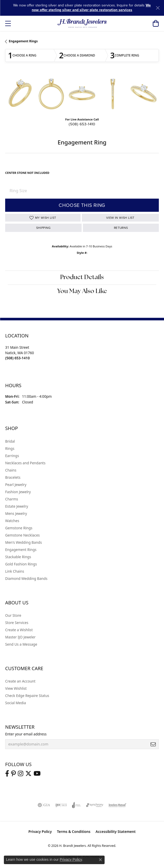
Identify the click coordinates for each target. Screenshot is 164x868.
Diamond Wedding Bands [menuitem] (26, 578)
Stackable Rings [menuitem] (18, 557)
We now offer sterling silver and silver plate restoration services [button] (91, 8)
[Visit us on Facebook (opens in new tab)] (7, 774)
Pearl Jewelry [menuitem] (16, 485)
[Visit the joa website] (77, 805)
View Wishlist (16, 688)
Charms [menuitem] (12, 499)
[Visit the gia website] (44, 805)
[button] (156, 23)
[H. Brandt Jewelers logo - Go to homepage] (82, 23)
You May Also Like (82, 291)
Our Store (13, 615)
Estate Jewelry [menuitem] (17, 506)
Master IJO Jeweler (20, 637)
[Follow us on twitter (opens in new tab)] (28, 774)
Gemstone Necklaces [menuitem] (22, 535)
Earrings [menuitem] (12, 456)
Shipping (44, 228)
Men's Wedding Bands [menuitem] (24, 542)
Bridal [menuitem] (10, 441)
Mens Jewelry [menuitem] (16, 513)
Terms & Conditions (74, 832)
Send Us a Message (21, 644)
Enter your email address (26, 734)
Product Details (82, 278)
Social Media (15, 703)
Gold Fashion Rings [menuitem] (21, 564)
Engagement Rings (23, 41)
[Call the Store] (17, 358)
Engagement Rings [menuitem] (21, 550)
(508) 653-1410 (82, 124)
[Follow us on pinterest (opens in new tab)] (13, 774)
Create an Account (20, 681)
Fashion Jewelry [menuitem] (18, 492)
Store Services (17, 623)
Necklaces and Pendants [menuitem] (25, 463)
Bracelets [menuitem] (13, 477)
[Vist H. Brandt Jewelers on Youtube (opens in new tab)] (37, 774)
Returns (121, 228)
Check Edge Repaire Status (27, 696)
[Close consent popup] (100, 860)
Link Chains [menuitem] (15, 571)
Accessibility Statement (116, 832)
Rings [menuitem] (10, 448)
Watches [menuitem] (12, 521)
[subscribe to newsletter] (153, 744)
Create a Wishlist (19, 630)
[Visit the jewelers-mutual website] (117, 805)
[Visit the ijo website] (61, 805)
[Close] (158, 8)
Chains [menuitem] (11, 470)
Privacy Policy (40, 832)
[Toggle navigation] (8, 23)
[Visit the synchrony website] (95, 805)
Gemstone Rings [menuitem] (19, 528)
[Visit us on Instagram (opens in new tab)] (21, 774)
